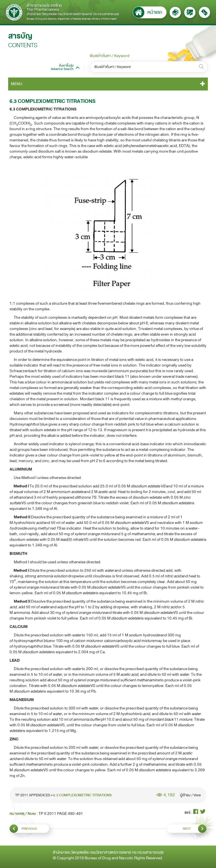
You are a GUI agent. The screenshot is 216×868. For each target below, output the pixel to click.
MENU (17, 84)
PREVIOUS (23, 829)
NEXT (195, 829)
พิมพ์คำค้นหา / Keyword (110, 56)
